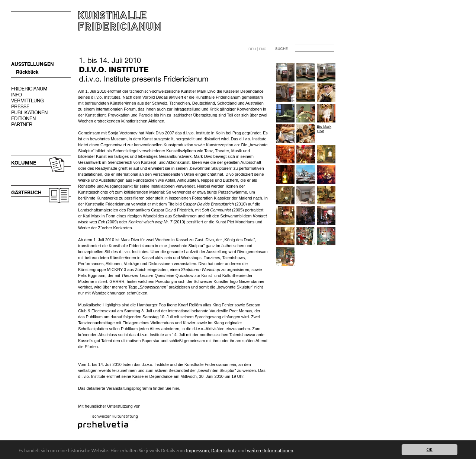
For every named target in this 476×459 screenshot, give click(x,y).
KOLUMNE (24, 163)
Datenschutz (224, 451)
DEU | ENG (258, 49)
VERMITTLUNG (28, 101)
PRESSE (20, 107)
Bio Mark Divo (324, 129)
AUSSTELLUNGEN (33, 64)
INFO (17, 95)
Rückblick (27, 72)
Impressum (197, 451)
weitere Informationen (270, 451)
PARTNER (22, 125)
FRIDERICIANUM (29, 89)
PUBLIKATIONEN (29, 113)
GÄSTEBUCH (26, 193)
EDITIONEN (23, 119)
